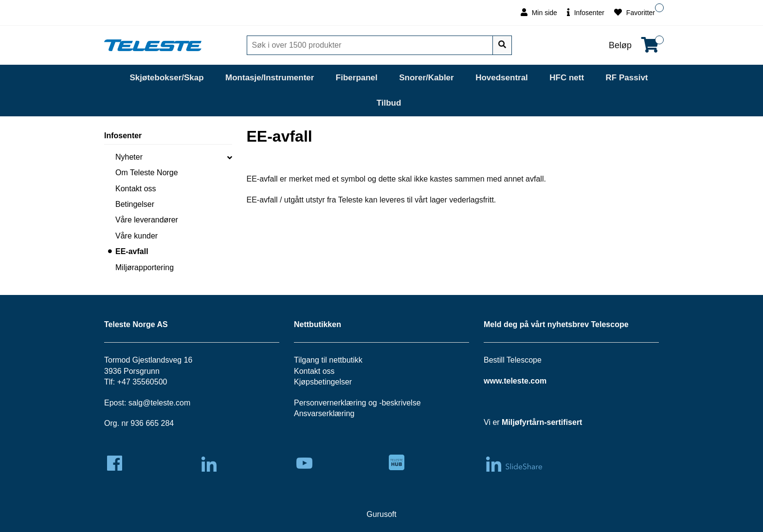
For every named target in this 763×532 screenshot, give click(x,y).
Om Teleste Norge (147, 173)
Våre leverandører (147, 220)
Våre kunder (136, 236)
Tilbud (389, 103)
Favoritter (635, 12)
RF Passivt (627, 78)
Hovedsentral (502, 78)
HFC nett (567, 78)
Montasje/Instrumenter (270, 78)
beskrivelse (401, 403)
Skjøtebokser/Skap (166, 78)
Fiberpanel (357, 78)
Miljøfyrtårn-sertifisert (542, 422)
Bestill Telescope (513, 360)
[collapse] (230, 157)
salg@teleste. (152, 403)
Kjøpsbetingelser (323, 382)
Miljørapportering (145, 267)
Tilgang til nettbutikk (328, 360)
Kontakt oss (136, 189)
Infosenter (586, 12)
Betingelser (135, 204)
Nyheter (129, 157)
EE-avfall (132, 251)
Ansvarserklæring (324, 413)
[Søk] (371, 45)
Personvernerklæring (330, 403)
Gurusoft (381, 514)
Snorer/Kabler (426, 78)
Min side (539, 12)
